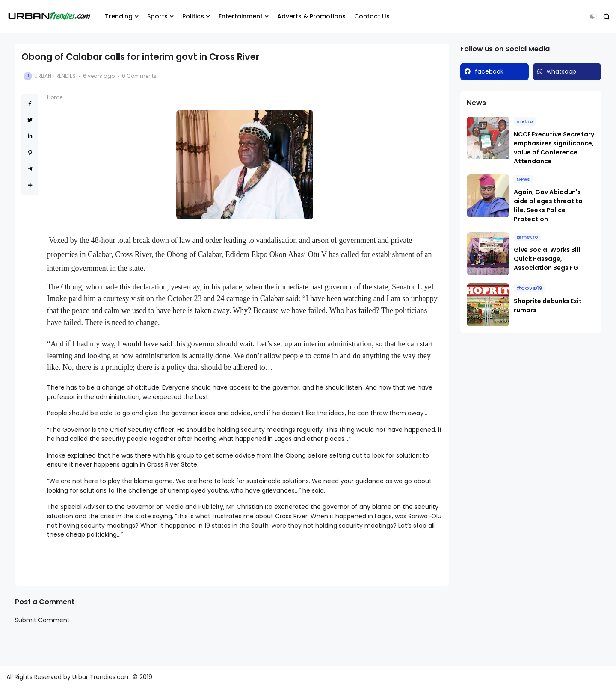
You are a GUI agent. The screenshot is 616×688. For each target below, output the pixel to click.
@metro (527, 237)
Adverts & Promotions (311, 16)
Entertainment (241, 16)
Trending (119, 16)
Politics (193, 16)
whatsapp (561, 71)
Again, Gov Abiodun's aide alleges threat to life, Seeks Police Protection (548, 205)
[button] (592, 16)
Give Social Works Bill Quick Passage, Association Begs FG (547, 259)
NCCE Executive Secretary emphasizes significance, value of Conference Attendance (554, 148)
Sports (157, 16)
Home (55, 97)
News (523, 179)
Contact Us (372, 16)
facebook (489, 71)
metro (525, 121)
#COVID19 (529, 288)
